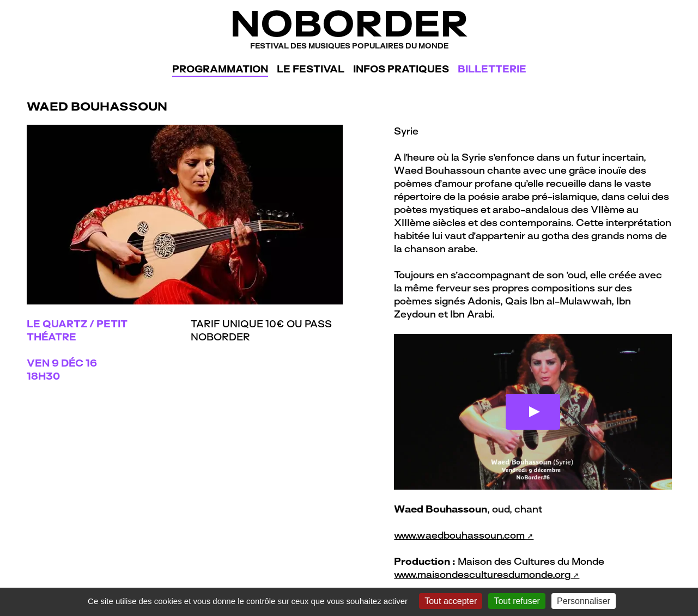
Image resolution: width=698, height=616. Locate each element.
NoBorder (349, 27)
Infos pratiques (401, 69)
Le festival (311, 69)
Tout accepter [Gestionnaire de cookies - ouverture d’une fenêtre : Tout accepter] (451, 601)
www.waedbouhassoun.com (459, 535)
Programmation (220, 69)
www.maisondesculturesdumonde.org (482, 574)
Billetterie (492, 69)
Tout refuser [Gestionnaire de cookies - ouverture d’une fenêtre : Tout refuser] (517, 601)
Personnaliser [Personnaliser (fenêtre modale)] (584, 601)
